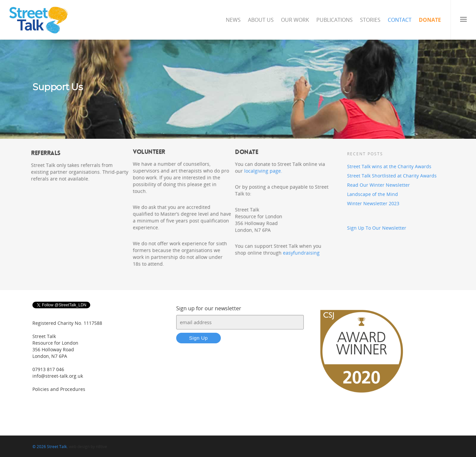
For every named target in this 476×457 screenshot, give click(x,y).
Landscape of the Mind (373, 194)
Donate (430, 20)
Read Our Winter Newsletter (378, 185)
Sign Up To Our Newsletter (377, 228)
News (233, 20)
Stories (370, 20)
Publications (335, 20)
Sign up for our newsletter (209, 308)
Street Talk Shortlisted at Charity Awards (392, 176)
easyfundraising (301, 253)
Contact (400, 20)
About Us (261, 20)
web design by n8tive (88, 447)
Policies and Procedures (59, 389)
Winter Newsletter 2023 (373, 203)
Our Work (295, 20)
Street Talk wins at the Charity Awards (389, 166)
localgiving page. (263, 171)
